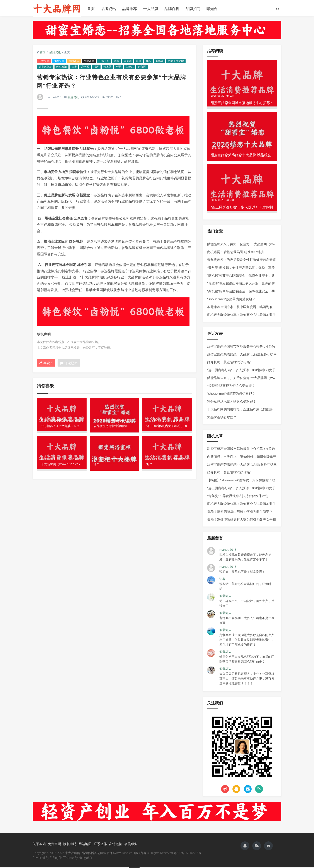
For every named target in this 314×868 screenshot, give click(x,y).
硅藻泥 (142, 68)
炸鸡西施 (62, 68)
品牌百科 (172, 9)
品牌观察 (89, 62)
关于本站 (39, 845)
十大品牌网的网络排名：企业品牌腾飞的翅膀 (240, 410)
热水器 (108, 68)
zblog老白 (85, 859)
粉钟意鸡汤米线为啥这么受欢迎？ (232, 402)
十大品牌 (151, 9)
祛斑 (96, 68)
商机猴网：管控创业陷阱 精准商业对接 (235, 253)
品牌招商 (193, 9)
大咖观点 (74, 62)
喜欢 (46, 364)
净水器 (85, 68)
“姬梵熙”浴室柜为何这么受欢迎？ (231, 387)
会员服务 (131, 845)
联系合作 (100, 845)
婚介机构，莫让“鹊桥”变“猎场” (229, 363)
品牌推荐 (130, 9)
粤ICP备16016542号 (187, 854)
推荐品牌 (59, 62)
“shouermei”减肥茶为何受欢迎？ (231, 300)
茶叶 (74, 68)
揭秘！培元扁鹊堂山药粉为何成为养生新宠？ (240, 513)
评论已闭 (69, 364)
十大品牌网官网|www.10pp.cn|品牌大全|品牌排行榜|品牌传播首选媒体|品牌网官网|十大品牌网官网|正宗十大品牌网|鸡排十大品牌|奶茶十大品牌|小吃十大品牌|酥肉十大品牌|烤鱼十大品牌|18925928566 (57, 9)
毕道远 (128, 62)
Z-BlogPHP (57, 859)
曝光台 (212, 9)
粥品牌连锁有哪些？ (222, 418)
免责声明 (55, 845)
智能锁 (160, 62)
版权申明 (70, 845)
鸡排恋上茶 (45, 68)
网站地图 (85, 845)
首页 (91, 9)
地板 (149, 62)
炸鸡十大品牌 (176, 62)
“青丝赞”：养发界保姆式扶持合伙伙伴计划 (238, 497)
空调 (119, 68)
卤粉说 (130, 68)
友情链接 (116, 845)
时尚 (117, 62)
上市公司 (104, 62)
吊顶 (139, 62)
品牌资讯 (108, 9)
